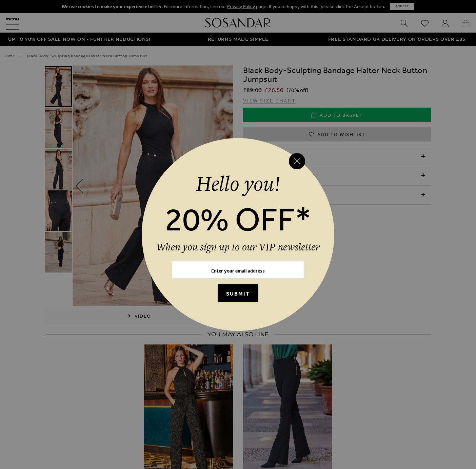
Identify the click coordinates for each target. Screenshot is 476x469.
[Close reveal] (297, 161)
